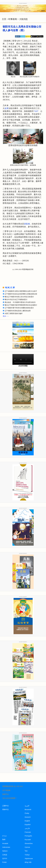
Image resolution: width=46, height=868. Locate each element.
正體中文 (6, 806)
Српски (27, 847)
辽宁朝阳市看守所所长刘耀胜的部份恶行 (19, 308)
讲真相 (27, 224)
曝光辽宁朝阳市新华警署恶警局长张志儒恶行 (21, 305)
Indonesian (6, 847)
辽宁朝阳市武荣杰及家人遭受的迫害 (18, 311)
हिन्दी (4, 840)
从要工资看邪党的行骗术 (14, 313)
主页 (4, 19)
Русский (28, 840)
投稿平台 (6, 794)
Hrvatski (5, 843)
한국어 (5, 859)
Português (28, 836)
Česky (27, 813)
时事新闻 (13, 19)
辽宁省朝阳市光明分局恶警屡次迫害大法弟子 (21, 291)
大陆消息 (23, 19)
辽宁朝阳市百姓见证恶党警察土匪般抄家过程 (21, 294)
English (27, 821)
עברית (4, 836)
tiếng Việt (28, 862)
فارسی (27, 828)
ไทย (26, 851)
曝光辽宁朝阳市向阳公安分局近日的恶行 (19, 297)
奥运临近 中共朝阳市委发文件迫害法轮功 (20, 302)
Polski (4, 862)
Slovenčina (29, 843)
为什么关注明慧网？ (10, 798)
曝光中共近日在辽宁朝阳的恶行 (16, 300)
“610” (36, 111)
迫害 (7, 108)
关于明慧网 (6, 790)
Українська (29, 859)
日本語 (5, 855)
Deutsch (28, 817)
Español (28, 825)
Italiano (5, 851)
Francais (28, 832)
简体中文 (6, 810)
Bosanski (28, 810)
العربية (27, 806)
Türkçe (27, 855)
